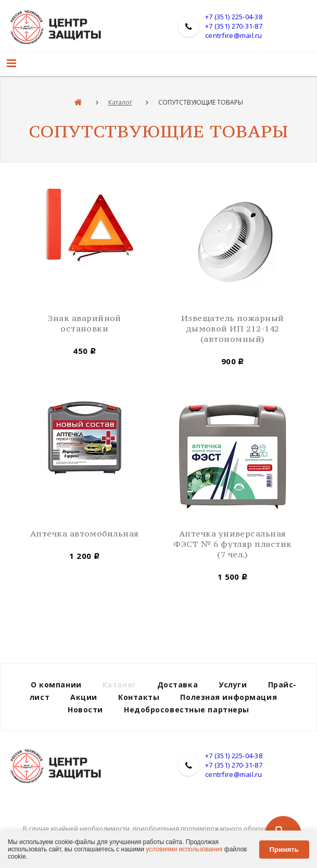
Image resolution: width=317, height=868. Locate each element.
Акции (84, 697)
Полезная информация (229, 697)
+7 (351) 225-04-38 (234, 17)
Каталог (120, 102)
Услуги (233, 685)
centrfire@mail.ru (233, 35)
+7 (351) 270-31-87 (234, 26)
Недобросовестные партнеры (187, 710)
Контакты (139, 697)
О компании (56, 685)
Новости (85, 710)
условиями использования (184, 849)
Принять (284, 850)
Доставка (177, 685)
